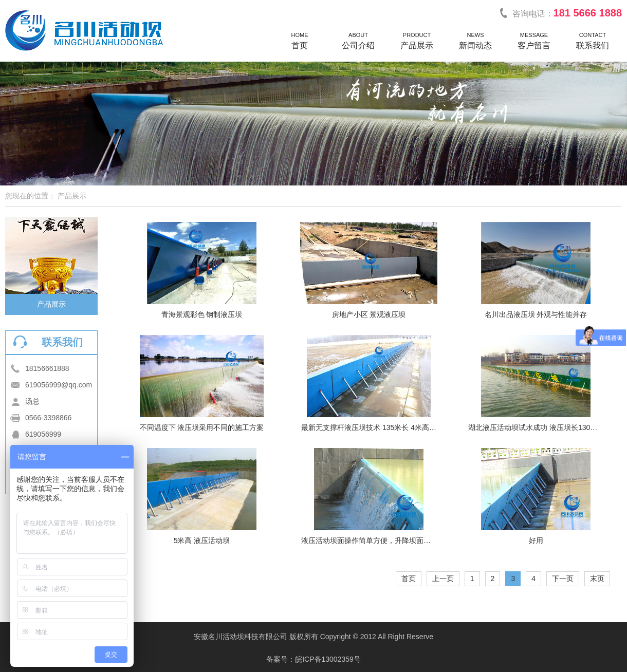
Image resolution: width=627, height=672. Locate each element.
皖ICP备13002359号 (328, 659)
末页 (597, 578)
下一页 (563, 578)
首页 (409, 578)
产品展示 (51, 304)
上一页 (443, 578)
